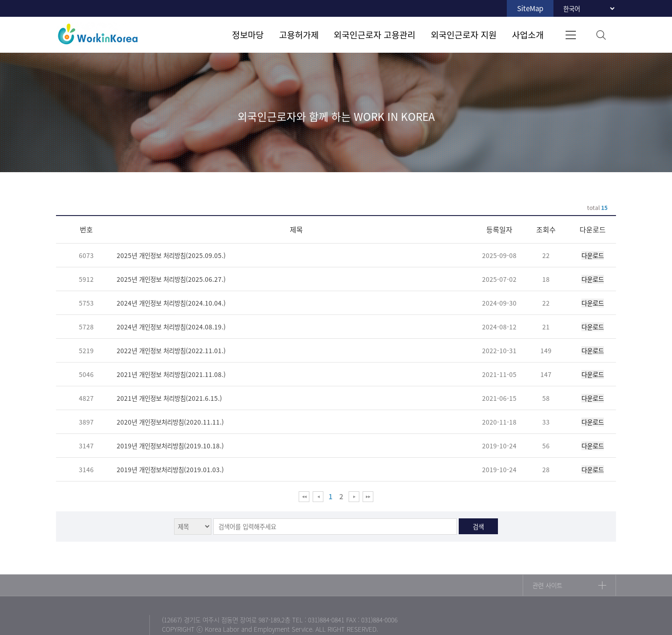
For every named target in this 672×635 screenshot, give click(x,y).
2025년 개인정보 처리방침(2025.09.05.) (171, 255)
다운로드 (593, 255)
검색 (601, 35)
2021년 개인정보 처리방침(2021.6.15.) (169, 398)
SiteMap (530, 8)
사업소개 (528, 35)
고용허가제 (299, 35)
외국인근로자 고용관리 (374, 35)
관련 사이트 (547, 585)
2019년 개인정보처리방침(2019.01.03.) (170, 469)
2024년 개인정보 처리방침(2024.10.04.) (171, 303)
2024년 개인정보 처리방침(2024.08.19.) (171, 327)
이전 (318, 497)
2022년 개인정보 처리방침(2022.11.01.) (171, 350)
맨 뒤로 (368, 497)
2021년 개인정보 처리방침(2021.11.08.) (171, 374)
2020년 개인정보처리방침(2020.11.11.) (170, 422)
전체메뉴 (570, 35)
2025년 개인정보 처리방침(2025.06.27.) (171, 279)
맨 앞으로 (304, 497)
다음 (354, 497)
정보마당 (248, 35)
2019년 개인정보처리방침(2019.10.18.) (170, 446)
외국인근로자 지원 (464, 35)
